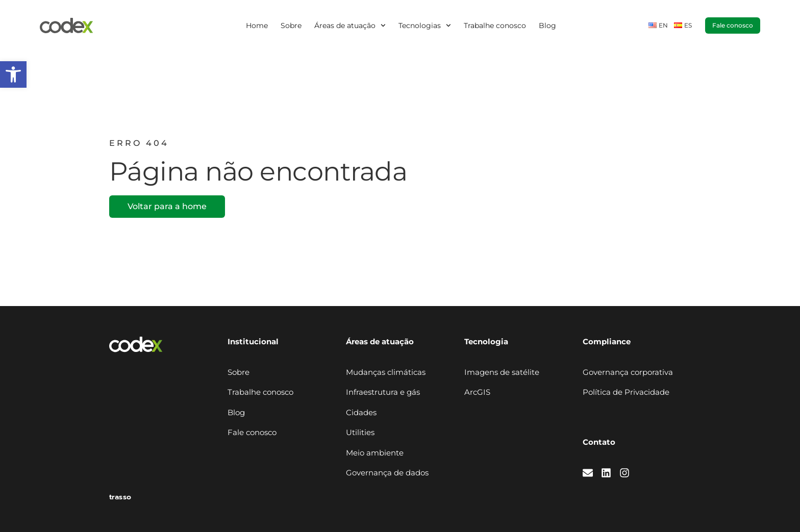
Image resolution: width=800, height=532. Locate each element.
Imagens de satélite (502, 372)
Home (257, 26)
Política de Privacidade (626, 392)
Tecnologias (425, 26)
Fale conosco (252, 432)
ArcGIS (477, 392)
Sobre (291, 26)
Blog (547, 26)
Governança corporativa (628, 372)
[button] (13, 74)
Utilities (360, 432)
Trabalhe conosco (495, 26)
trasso (120, 497)
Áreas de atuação (350, 26)
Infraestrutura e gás (383, 392)
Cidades (361, 412)
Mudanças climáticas (386, 372)
